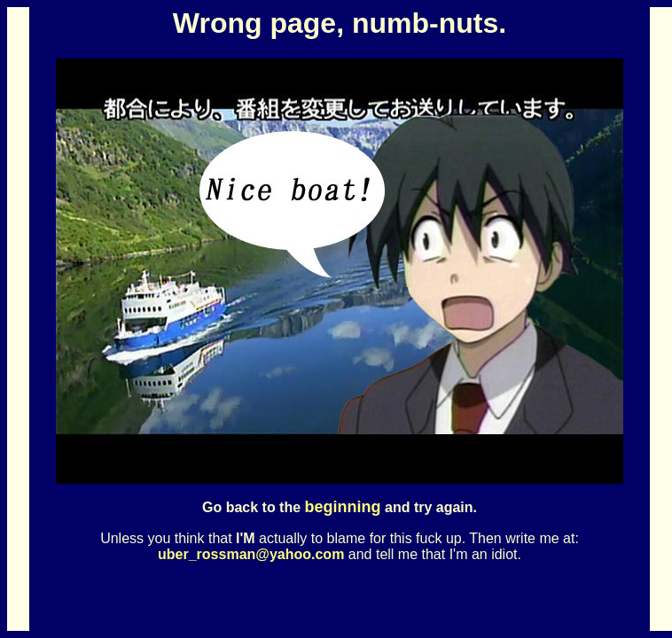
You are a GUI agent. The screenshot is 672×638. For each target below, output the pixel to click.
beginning (343, 507)
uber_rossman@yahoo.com (251, 554)
